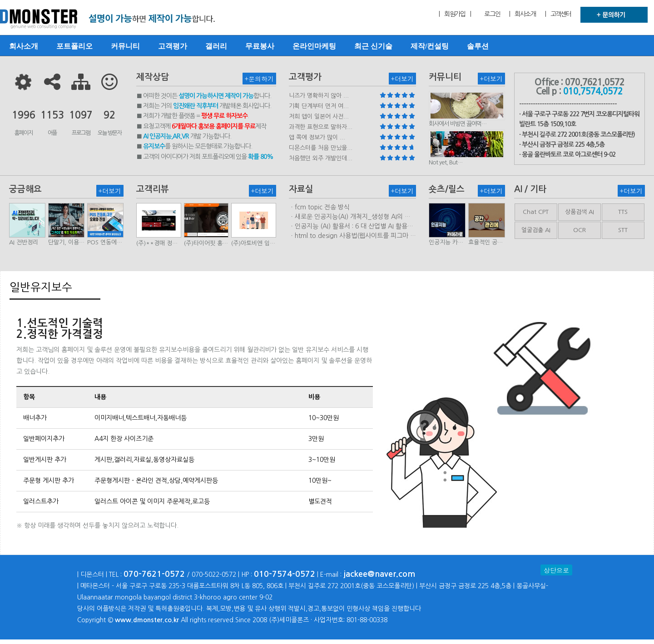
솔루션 (478, 46)
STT (623, 230)
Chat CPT (536, 212)
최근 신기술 (373, 46)
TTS (623, 212)
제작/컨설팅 (430, 46)
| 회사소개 (522, 14)
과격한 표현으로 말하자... (321, 127)
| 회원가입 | (455, 14)
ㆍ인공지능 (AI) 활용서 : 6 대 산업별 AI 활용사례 (351, 227)
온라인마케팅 (314, 46)
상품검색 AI (580, 212)
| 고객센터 (558, 14)
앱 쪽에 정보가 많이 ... (317, 137)
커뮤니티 (125, 46)
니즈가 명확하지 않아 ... (319, 96)
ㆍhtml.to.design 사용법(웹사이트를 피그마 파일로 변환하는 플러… (352, 236)
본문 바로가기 (0, 0)
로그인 (492, 14)
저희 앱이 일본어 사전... (319, 116)
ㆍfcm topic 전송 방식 (319, 207)
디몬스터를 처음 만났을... (321, 148)
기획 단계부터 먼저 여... (319, 106)
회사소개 (24, 46)
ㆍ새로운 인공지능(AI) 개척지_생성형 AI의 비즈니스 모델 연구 (350, 217)
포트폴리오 (74, 46)
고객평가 (173, 46)
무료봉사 (260, 46)
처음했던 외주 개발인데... (321, 158)
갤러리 (216, 46)
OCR (580, 230)
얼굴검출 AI (536, 230)
